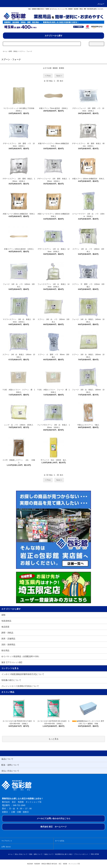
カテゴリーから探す (54, 36)
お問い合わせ (6, 847)
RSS (92, 854)
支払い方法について (21, 854)
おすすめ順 (47, 68)
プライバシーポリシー (81, 854)
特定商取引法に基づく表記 (64, 854)
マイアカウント (7, 841)
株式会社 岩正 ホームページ (54, 827)
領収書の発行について (11, 680)
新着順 (61, 68)
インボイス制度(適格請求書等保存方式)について (23, 674)
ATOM (97, 854)
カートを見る (60, 841)
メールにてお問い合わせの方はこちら (54, 818)
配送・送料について (36, 854)
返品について (49, 854)
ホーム (5, 51)
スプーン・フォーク (26, 51)
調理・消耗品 (13, 51)
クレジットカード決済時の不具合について (20, 686)
